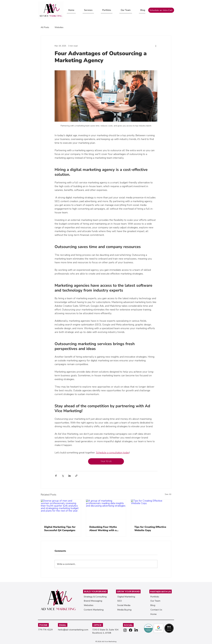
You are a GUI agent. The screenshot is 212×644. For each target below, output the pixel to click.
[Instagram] (125, 630)
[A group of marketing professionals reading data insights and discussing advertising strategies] (106, 511)
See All (168, 494)
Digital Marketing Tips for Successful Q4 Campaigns (60, 529)
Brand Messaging (93, 601)
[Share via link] (76, 476)
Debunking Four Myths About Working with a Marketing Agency (103, 529)
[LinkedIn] (136, 630)
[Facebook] (131, 630)
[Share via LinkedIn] (70, 476)
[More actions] (156, 46)
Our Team (155, 601)
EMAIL (63, 625)
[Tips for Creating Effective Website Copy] (151, 511)
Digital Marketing (126, 597)
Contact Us (156, 610)
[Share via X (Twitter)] (63, 476)
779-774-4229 (45, 630)
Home (153, 614)
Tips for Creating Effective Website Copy (150, 529)
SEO (120, 601)
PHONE (43, 625)
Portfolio (155, 597)
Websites (59, 27)
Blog (153, 605)
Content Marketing (94, 610)
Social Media (124, 605)
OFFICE (98, 625)
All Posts (45, 27)
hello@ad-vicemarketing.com (73, 630)
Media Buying (124, 610)
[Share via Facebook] (56, 476)
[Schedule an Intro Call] (161, 10)
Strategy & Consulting (95, 597)
